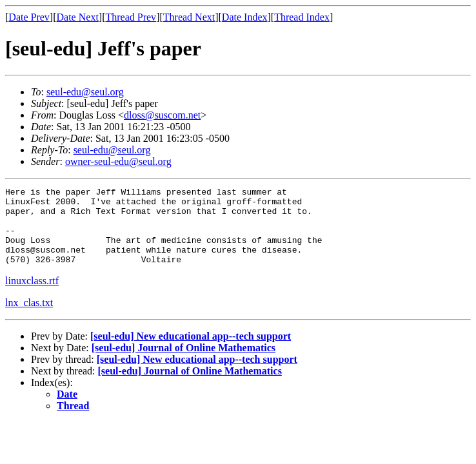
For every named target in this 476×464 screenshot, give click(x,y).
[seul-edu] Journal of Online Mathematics (183, 363)
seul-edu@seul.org (85, 92)
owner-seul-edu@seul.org (118, 161)
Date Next (78, 17)
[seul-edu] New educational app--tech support (191, 352)
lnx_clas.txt (29, 318)
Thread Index (302, 17)
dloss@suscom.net (162, 115)
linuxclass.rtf (32, 296)
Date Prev (29, 17)
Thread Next (189, 17)
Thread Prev (131, 17)
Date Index (245, 17)
